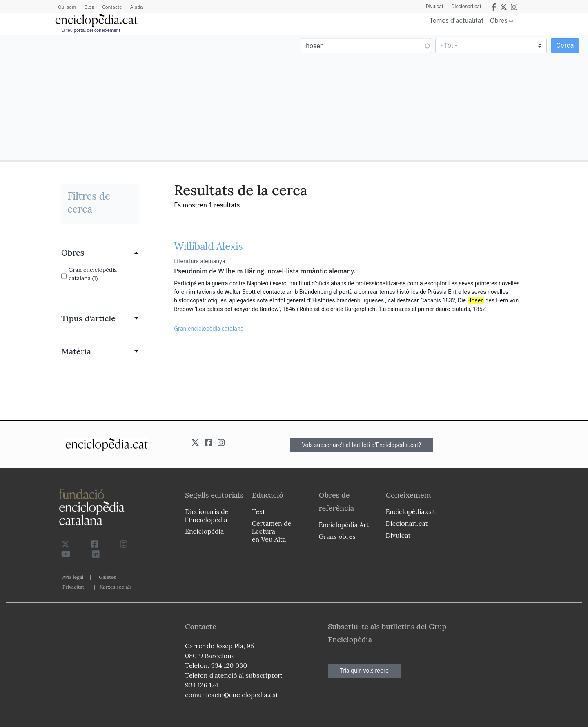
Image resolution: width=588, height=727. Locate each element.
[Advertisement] (148, 97)
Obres (499, 20)
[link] (100, 253)
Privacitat (73, 587)
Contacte (112, 7)
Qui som (67, 7)
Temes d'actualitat (457, 20)
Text (259, 511)
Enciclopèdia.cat (410, 511)
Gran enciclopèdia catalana (209, 329)
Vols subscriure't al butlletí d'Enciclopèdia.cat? (362, 445)
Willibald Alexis (208, 246)
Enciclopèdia (204, 531)
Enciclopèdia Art (344, 525)
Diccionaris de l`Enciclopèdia (207, 515)
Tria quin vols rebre (364, 671)
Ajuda (137, 7)
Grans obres (337, 536)
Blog (89, 7)
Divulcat (435, 7)
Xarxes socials (116, 587)
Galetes (107, 577)
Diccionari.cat (467, 7)
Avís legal (73, 577)
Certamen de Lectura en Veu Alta (272, 531)
